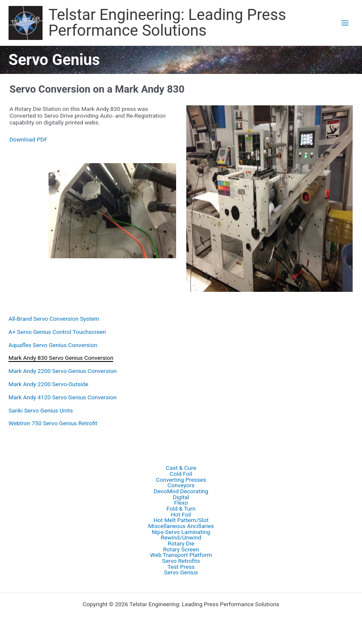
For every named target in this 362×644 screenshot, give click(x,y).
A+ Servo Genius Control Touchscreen (57, 332)
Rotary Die (181, 544)
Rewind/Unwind (181, 538)
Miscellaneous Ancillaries (181, 526)
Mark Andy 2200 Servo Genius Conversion (63, 371)
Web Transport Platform (181, 555)
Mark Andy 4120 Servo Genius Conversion (63, 397)
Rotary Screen (181, 550)
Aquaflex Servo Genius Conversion (53, 345)
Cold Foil (181, 474)
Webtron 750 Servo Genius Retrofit (53, 423)
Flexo (181, 503)
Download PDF (28, 139)
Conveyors (181, 486)
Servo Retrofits (181, 561)
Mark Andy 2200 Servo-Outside (48, 384)
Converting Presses (181, 480)
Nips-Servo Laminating (181, 532)
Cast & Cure (181, 468)
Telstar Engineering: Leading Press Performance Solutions (167, 22)
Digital (181, 497)
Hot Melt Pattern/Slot (181, 520)
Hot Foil (181, 515)
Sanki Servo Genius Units (41, 410)
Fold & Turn (181, 509)
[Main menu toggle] (345, 23)
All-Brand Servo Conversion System (54, 319)
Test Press (181, 567)
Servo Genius (181, 573)
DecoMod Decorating (181, 491)
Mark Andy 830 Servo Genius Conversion (61, 358)
